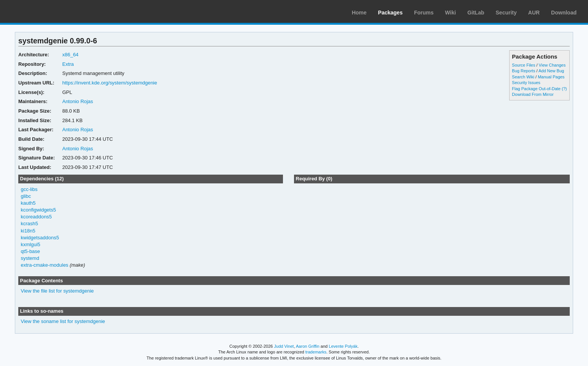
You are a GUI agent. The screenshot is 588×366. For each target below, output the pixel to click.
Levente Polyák (343, 346)
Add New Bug (551, 71)
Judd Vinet (284, 346)
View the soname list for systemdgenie (63, 321)
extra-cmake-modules (45, 265)
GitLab (476, 13)
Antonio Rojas (77, 101)
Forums (424, 13)
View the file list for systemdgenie (58, 291)
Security (506, 13)
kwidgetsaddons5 (40, 238)
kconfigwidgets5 (38, 210)
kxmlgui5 (31, 244)
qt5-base (31, 251)
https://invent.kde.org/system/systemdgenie (109, 83)
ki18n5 (28, 231)
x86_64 (70, 55)
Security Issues (526, 83)
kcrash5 (30, 224)
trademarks (316, 352)
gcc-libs (29, 189)
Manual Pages (551, 77)
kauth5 (28, 203)
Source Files (523, 65)
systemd (30, 258)
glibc (26, 196)
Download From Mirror (533, 94)
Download (564, 13)
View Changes (552, 65)
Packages (391, 13)
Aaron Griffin (308, 346)
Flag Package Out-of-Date (536, 89)
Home (359, 13)
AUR (534, 13)
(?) (564, 89)
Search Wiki (523, 77)
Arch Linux (42, 11)
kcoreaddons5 (37, 217)
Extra (68, 64)
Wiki (451, 13)
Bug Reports (523, 71)
